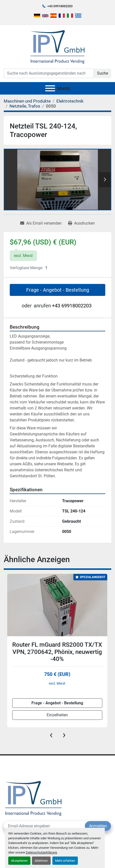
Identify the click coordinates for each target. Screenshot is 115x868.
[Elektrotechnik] (70, 101)
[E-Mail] (44, 826)
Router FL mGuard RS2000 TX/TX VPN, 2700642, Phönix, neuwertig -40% (57, 652)
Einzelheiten (57, 715)
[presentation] (51, 735)
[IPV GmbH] (33, 798)
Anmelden (98, 826)
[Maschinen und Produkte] (27, 101)
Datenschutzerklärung (41, 852)
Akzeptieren (19, 861)
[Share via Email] (41, 223)
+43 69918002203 (60, 6)
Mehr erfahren (65, 861)
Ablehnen (41, 861)
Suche (103, 73)
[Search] (49, 73)
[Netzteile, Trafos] (25, 106)
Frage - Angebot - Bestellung (58, 290)
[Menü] (50, 88)
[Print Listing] (81, 223)
